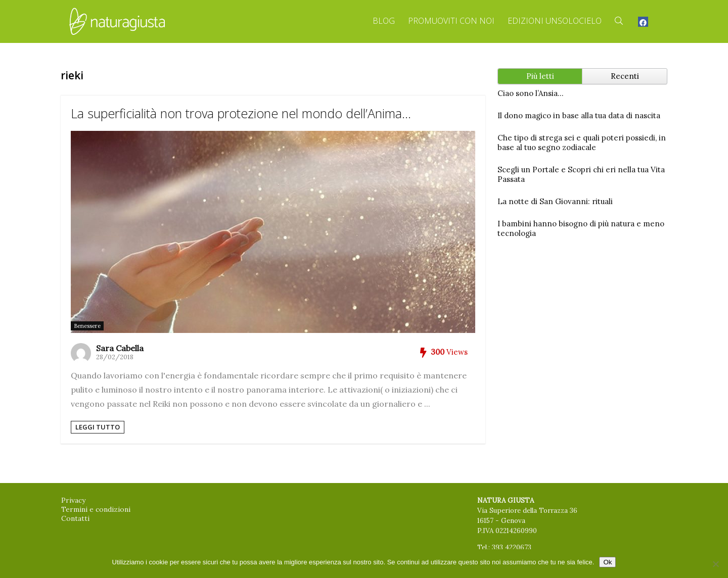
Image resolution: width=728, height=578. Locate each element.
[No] (715, 564)
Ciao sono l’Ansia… (531, 93)
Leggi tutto (98, 427)
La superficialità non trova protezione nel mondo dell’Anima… (241, 113)
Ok (607, 562)
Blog (384, 21)
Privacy (73, 500)
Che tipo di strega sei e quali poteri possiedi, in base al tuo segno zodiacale (582, 142)
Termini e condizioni (96, 509)
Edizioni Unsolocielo (555, 21)
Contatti (75, 518)
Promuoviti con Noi (451, 21)
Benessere (87, 326)
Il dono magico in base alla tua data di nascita (579, 115)
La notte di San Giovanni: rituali (555, 201)
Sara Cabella (120, 348)
